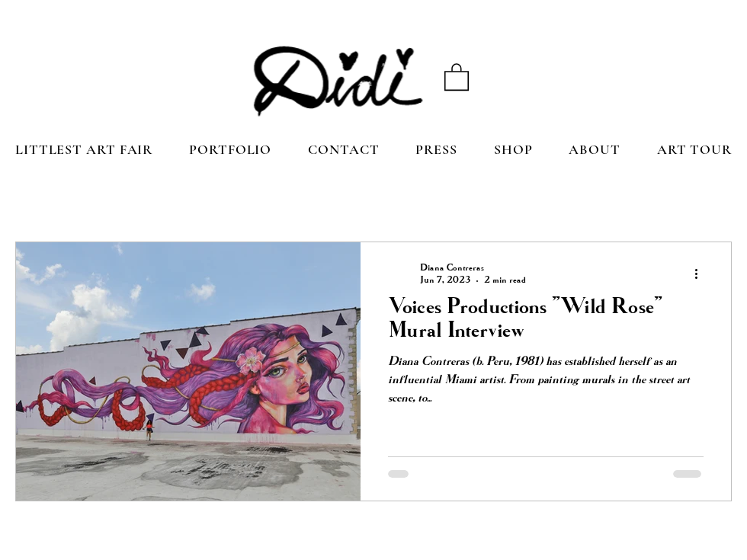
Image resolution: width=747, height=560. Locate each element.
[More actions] (701, 274)
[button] (457, 76)
